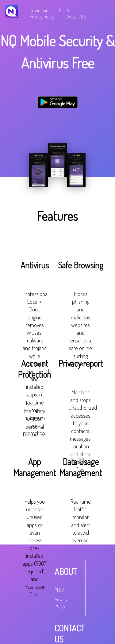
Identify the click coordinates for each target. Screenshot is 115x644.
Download (39, 10)
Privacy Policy (42, 17)
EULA (64, 10)
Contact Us (75, 17)
